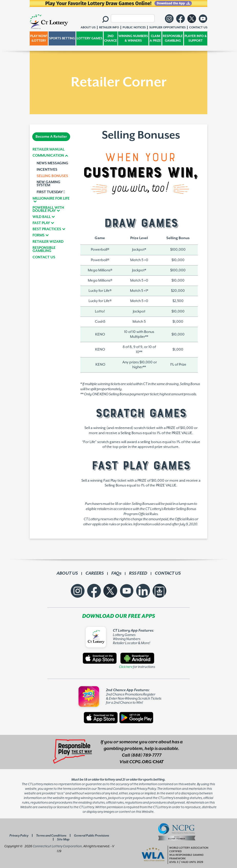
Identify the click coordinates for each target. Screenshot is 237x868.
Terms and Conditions (51, 836)
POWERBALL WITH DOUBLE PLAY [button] (48, 209)
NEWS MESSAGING (52, 163)
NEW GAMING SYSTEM (49, 184)
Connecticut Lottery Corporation (57, 846)
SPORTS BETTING (62, 38)
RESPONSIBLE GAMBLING (173, 38)
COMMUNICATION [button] (48, 156)
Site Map (63, 840)
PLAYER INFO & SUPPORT (196, 38)
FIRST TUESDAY (51, 192)
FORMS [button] (39, 235)
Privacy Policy (19, 836)
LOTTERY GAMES (90, 38)
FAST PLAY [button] (41, 223)
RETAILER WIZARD (48, 242)
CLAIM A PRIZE (155, 38)
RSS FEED (138, 573)
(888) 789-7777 (146, 755)
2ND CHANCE (111, 38)
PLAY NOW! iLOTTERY (39, 38)
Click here (126, 667)
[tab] (51, 156)
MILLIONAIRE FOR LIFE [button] (51, 199)
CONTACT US (44, 257)
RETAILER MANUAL (49, 149)
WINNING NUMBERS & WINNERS (133, 38)
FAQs (116, 573)
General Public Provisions (91, 836)
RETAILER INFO (109, 27)
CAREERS (95, 573)
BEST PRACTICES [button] (47, 229)
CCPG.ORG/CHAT (146, 762)
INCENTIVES (47, 170)
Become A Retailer (51, 137)
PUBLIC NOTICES (134, 27)
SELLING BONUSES (52, 176)
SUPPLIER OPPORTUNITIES (167, 27)
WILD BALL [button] (42, 217)
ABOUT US (67, 573)
